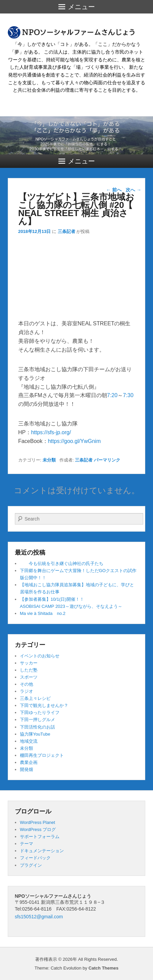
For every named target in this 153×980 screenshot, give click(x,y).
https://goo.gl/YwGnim (74, 441)
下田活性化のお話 (37, 727)
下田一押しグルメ (37, 720)
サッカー (29, 663)
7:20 (112, 395)
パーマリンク (107, 460)
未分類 (49, 460)
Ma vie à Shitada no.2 (43, 613)
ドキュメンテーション (42, 851)
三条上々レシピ (35, 698)
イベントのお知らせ (40, 656)
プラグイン (31, 865)
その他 (27, 684)
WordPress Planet (38, 822)
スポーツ (29, 677)
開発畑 (27, 769)
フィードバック (35, 858)
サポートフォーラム (40, 837)
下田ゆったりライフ (40, 712)
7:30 (128, 395)
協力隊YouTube (35, 734)
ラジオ (27, 691)
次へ (133, 190)
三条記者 (67, 231)
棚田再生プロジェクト (42, 755)
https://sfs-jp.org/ (51, 432)
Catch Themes (104, 968)
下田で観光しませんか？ (44, 705)
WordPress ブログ (38, 829)
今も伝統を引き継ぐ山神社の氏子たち (62, 563)
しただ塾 (29, 670)
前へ (114, 190)
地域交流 (29, 741)
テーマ (27, 844)
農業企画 (29, 762)
